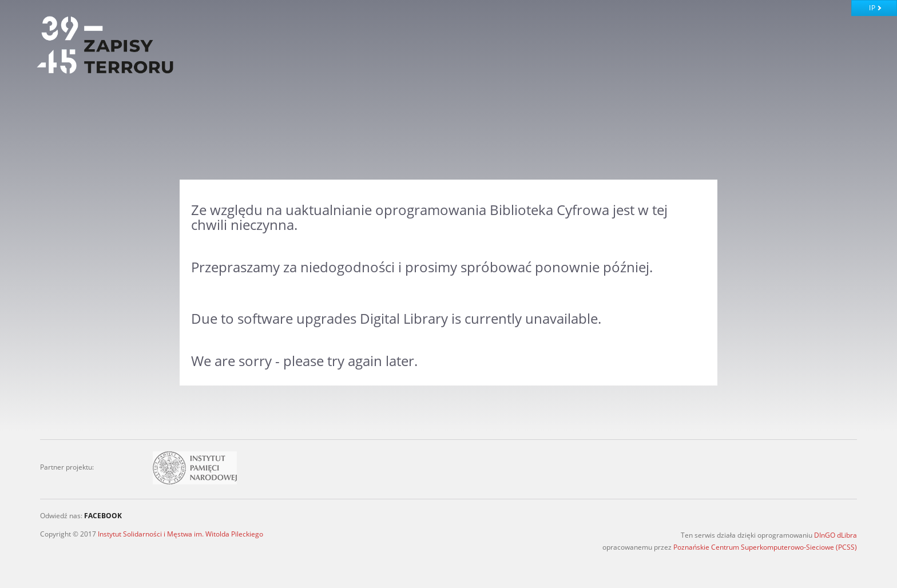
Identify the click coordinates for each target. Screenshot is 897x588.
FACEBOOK (103, 516)
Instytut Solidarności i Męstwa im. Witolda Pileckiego (180, 534)
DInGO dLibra (836, 535)
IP (872, 8)
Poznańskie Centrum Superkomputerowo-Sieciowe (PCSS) (765, 547)
